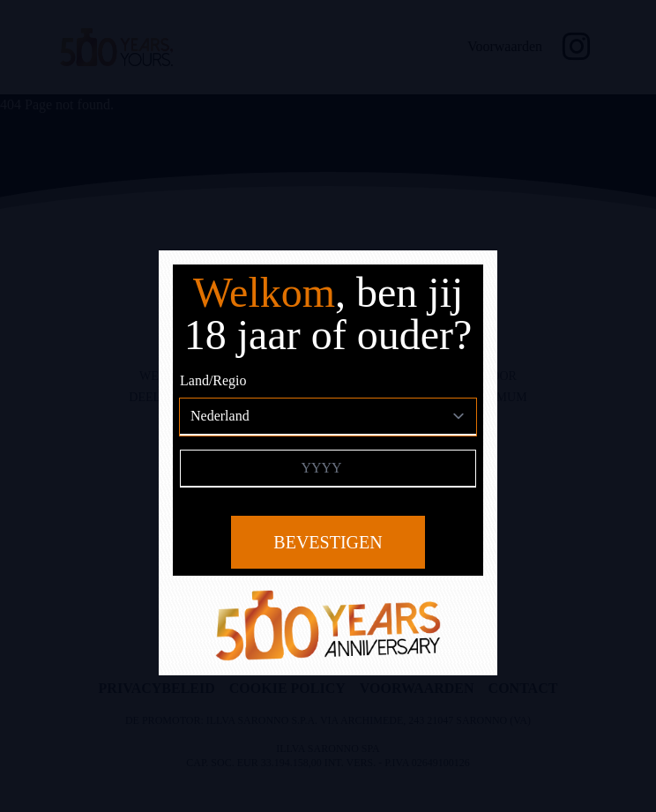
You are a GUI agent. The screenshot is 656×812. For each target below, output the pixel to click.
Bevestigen (328, 542)
